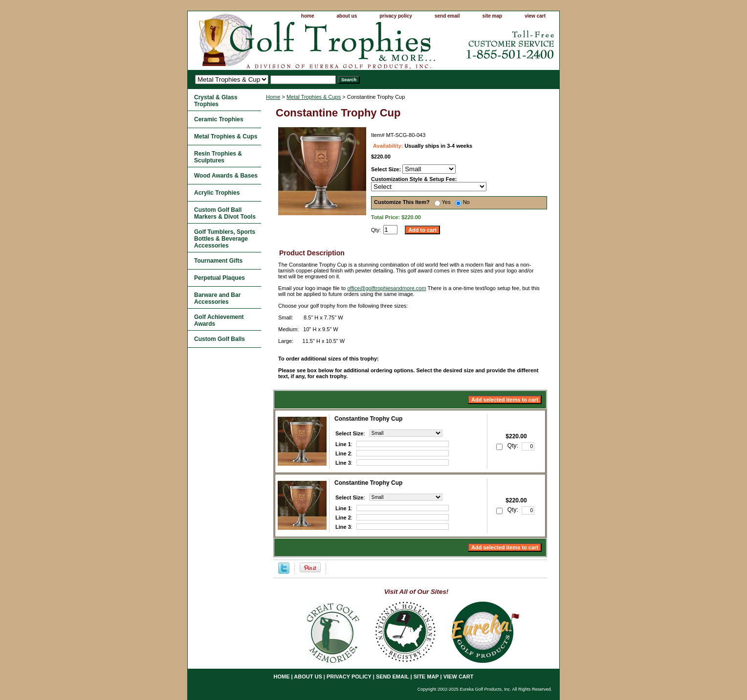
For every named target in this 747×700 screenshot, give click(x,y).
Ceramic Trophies (219, 119)
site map (493, 16)
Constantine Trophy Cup (368, 419)
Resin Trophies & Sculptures (218, 157)
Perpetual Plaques (220, 278)
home (308, 16)
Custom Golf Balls (220, 339)
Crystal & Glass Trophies (216, 101)
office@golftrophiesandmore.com (386, 288)
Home (273, 97)
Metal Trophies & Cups (314, 97)
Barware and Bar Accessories (217, 298)
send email (447, 16)
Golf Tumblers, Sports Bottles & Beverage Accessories (225, 239)
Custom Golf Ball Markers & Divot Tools (225, 213)
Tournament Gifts (218, 261)
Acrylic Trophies (217, 193)
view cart (535, 16)
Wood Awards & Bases (226, 176)
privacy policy (396, 16)
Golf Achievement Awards (219, 320)
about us (347, 16)
